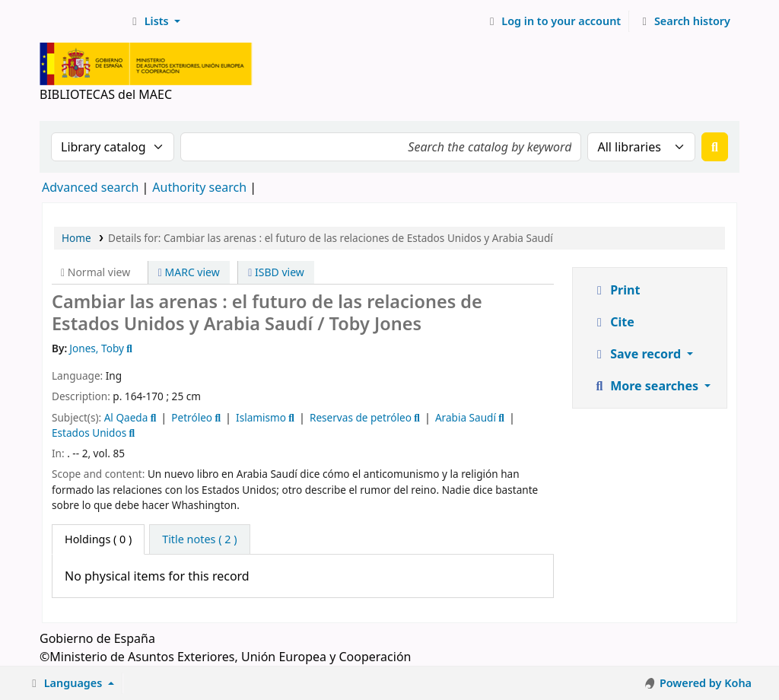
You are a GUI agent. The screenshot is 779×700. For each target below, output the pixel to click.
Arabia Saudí (466, 417)
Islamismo (261, 417)
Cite (613, 322)
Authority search (199, 187)
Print (616, 290)
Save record (638, 354)
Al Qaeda (126, 417)
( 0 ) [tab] (98, 539)
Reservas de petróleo (361, 417)
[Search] (715, 147)
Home (76, 238)
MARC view (189, 272)
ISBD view (276, 272)
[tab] (199, 539)
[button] (154, 21)
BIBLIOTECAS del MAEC (81, 21)
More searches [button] (647, 386)
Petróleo (192, 417)
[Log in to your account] (553, 21)
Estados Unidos (89, 433)
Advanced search (90, 187)
